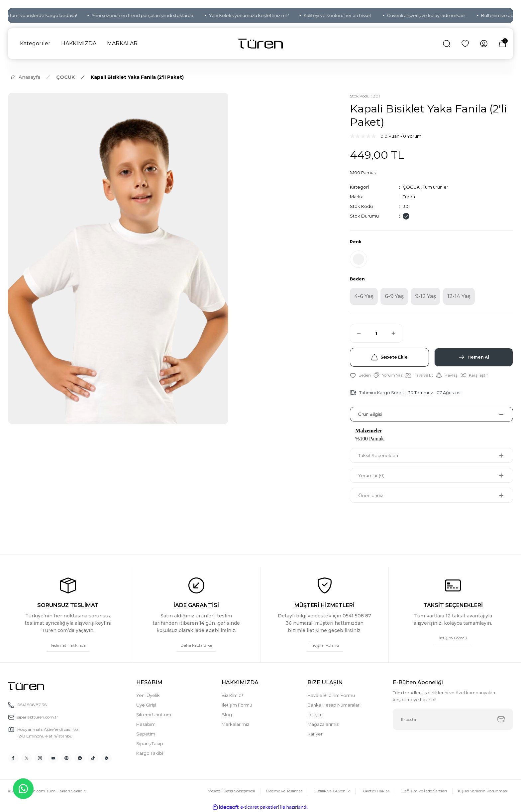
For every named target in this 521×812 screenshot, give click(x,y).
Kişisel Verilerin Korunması (483, 791)
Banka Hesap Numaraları (334, 705)
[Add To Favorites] (360, 375)
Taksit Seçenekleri (378, 455)
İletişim (315, 715)
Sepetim (146, 734)
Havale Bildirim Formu (331, 695)
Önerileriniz (371, 495)
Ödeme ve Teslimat (284, 791)
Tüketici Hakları (376, 791)
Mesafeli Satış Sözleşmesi (231, 791)
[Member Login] (484, 44)
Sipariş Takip (150, 743)
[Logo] (260, 44)
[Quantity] (376, 333)
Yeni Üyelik (148, 695)
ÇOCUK (411, 187)
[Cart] (502, 44)
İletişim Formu (237, 705)
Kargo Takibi (150, 753)
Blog (227, 715)
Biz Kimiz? (232, 695)
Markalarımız (235, 724)
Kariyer (315, 734)
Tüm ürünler (435, 187)
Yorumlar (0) (371, 475)
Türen (409, 197)
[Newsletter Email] (453, 719)
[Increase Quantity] (396, 333)
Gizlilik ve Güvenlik (332, 791)
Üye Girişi (146, 705)
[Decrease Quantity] (356, 333)
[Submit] (501, 719)
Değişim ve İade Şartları (424, 791)
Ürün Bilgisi (370, 414)
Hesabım (146, 724)
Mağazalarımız (323, 724)
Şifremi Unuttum (154, 715)
